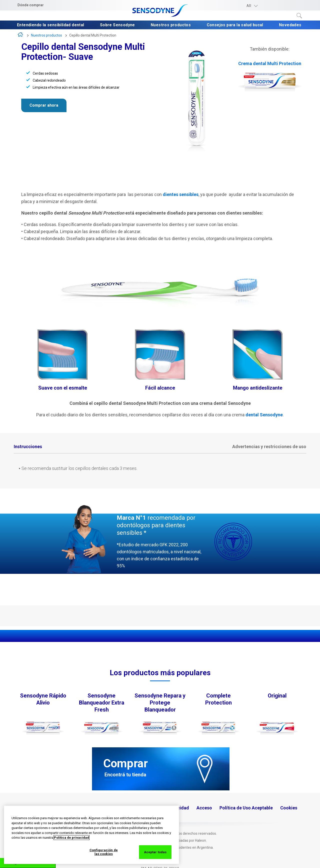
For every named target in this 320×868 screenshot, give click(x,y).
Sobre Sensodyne (118, 25)
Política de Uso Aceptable (246, 808)
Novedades (291, 25)
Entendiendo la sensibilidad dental (51, 25)
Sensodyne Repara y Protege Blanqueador (160, 703)
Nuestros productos (171, 25)
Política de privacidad (71, 838)
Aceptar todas (155, 852)
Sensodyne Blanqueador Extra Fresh (102, 703)
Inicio (21, 36)
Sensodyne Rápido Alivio (43, 699)
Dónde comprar (31, 5)
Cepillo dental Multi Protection (93, 35)
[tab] (28, 447)
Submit (299, 16)
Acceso (204, 808)
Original (277, 696)
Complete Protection (218, 699)
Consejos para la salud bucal (236, 25)
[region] (91, 835)
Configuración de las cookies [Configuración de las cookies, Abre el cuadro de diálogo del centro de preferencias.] (104, 852)
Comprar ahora (44, 105)
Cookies (289, 808)
